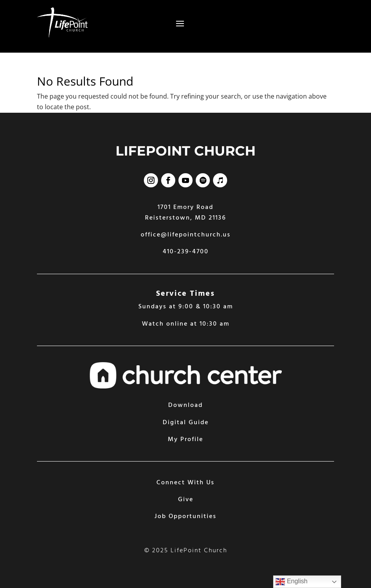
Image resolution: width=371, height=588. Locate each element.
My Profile (185, 440)
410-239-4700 (186, 252)
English (291, 582)
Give (186, 500)
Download (185, 405)
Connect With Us (185, 483)
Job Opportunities (185, 517)
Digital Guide (186, 423)
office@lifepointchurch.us (186, 235)
